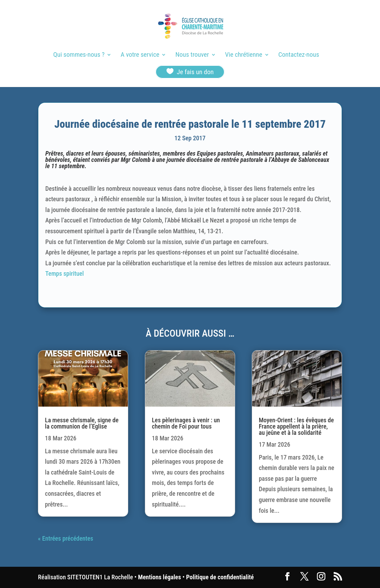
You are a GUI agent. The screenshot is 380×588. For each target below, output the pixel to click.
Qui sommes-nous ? (79, 55)
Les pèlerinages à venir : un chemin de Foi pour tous (186, 423)
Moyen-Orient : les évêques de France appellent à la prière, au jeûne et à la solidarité (296, 426)
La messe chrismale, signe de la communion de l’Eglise (82, 423)
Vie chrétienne (244, 55)
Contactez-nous (299, 55)
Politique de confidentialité (220, 577)
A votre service (140, 55)
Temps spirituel (65, 273)
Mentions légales (159, 577)
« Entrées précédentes (65, 538)
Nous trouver (192, 55)
